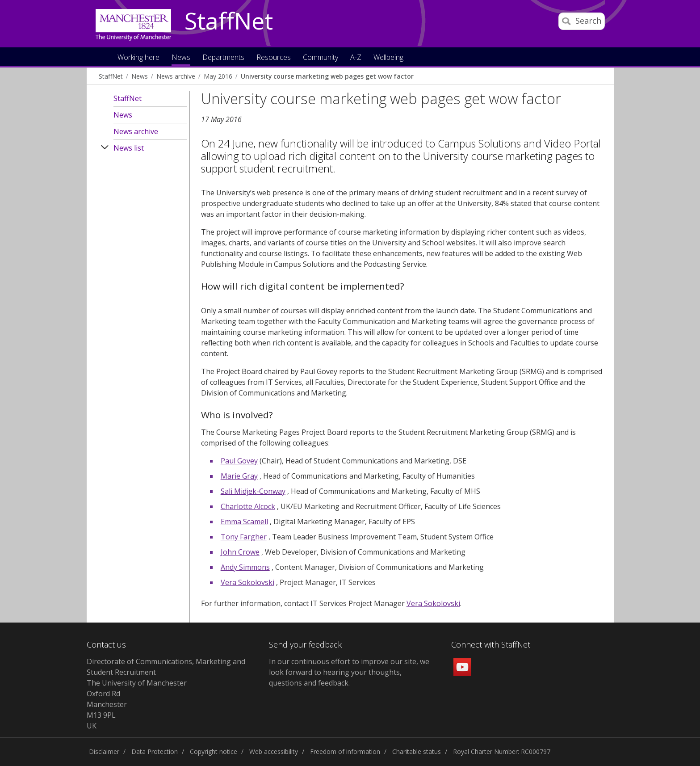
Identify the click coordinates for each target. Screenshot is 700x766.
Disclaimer (104, 751)
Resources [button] (274, 58)
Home (102, 57)
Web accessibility (274, 751)
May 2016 (218, 76)
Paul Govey (239, 461)
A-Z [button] (356, 58)
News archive (176, 76)
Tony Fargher (244, 537)
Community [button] (321, 58)
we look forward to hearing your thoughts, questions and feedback (349, 672)
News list (129, 148)
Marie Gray (239, 476)
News (140, 76)
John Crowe (240, 552)
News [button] (181, 58)
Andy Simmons (245, 567)
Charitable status (417, 751)
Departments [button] (223, 58)
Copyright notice (214, 751)
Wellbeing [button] (388, 58)
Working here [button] (138, 58)
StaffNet (229, 21)
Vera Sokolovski (247, 582)
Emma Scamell (244, 522)
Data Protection (155, 751)
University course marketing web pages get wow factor (327, 76)
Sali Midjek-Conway (253, 491)
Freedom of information (345, 751)
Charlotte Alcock (248, 506)
